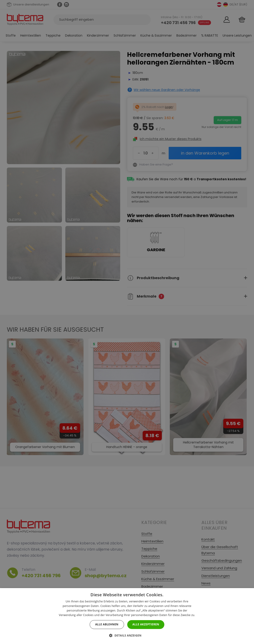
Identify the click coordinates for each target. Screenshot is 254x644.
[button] (127, 635)
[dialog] (127, 322)
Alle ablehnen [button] (107, 624)
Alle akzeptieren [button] (146, 624)
